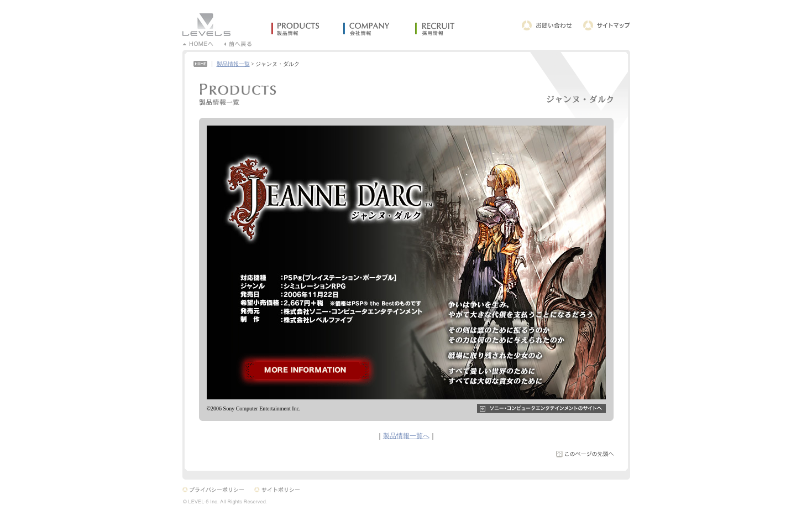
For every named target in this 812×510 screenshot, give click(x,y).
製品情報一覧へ (406, 436)
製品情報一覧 (233, 64)
